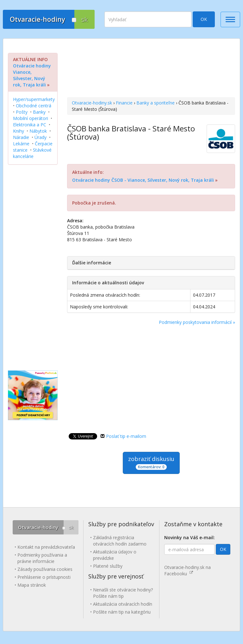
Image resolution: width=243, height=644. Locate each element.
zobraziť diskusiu (151, 462)
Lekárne (21, 144)
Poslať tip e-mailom (126, 436)
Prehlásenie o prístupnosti (44, 577)
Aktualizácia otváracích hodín (123, 604)
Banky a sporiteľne (156, 103)
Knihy (19, 131)
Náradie (21, 137)
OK (204, 19)
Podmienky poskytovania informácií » (197, 322)
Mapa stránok (32, 585)
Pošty (22, 112)
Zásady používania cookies (45, 569)
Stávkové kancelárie (32, 153)
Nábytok (38, 131)
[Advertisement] (151, 69)
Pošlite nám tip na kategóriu (122, 612)
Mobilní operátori (31, 118)
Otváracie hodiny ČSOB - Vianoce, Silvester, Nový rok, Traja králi (143, 180)
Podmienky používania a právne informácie (42, 558)
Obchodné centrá (34, 106)
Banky (39, 112)
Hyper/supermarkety (34, 99)
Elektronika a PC (30, 125)
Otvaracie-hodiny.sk (92, 103)
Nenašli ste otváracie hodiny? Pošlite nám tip (123, 593)
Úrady (40, 137)
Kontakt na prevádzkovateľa (46, 547)
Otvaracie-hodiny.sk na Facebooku (187, 570)
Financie (124, 103)
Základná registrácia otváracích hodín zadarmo (120, 541)
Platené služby (108, 566)
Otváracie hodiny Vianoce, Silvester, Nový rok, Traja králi (32, 75)
